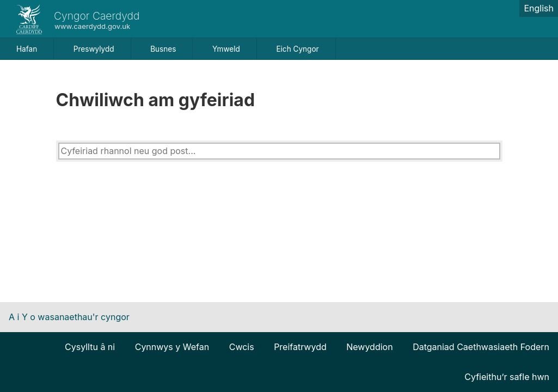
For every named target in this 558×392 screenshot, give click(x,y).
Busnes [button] (163, 49)
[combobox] (279, 151)
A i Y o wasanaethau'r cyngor (69, 317)
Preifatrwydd (300, 347)
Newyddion (369, 347)
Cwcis (242, 347)
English (539, 8)
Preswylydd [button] (94, 49)
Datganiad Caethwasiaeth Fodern (481, 347)
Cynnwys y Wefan (172, 347)
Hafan (27, 49)
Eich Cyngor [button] (297, 49)
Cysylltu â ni (90, 347)
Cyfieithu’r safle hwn (507, 377)
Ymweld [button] (226, 49)
